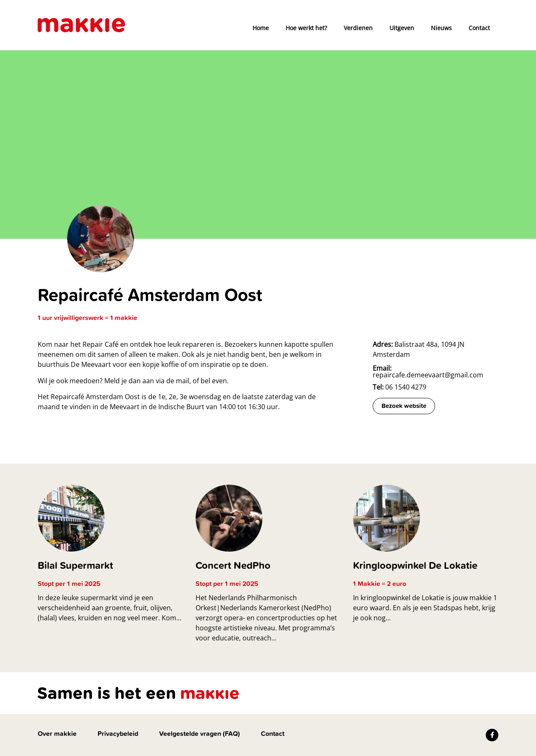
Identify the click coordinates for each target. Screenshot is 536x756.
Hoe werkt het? (306, 28)
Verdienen (358, 28)
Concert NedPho (233, 565)
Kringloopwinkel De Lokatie (415, 565)
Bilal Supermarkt (75, 565)
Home (261, 28)
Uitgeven (402, 28)
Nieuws (441, 28)
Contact (479, 28)
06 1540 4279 (399, 387)
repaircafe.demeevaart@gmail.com (428, 372)
